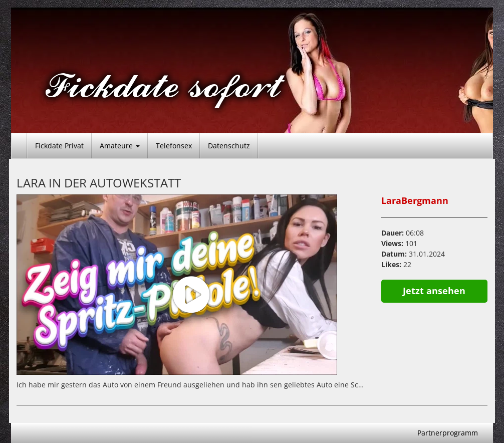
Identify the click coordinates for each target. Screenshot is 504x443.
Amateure (120, 146)
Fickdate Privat (59, 146)
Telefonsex (174, 146)
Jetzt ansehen (434, 291)
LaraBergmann (415, 200)
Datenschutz (229, 146)
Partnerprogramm (448, 433)
